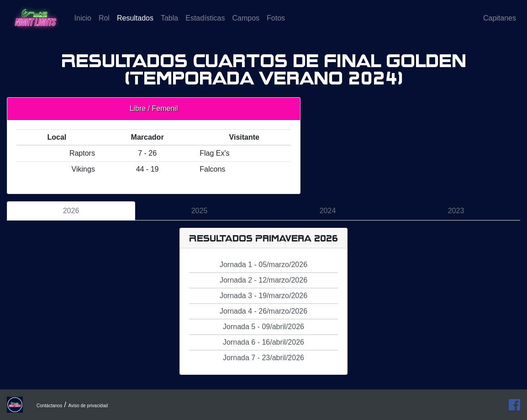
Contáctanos (49, 406)
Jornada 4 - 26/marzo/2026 (263, 311)
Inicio (83, 25)
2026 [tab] (71, 211)
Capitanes (500, 25)
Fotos (276, 25)
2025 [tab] (200, 211)
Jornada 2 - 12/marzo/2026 (263, 280)
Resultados (137, 24)
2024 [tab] (328, 211)
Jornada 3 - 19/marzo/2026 (263, 296)
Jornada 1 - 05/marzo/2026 (263, 265)
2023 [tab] (456, 211)
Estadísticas (205, 25)
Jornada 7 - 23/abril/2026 (263, 358)
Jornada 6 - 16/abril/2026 (263, 342)
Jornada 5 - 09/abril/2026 (263, 327)
